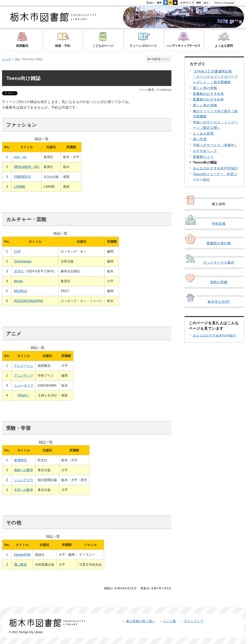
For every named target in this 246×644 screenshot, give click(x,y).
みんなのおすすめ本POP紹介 (216, 168)
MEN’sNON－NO (27, 167)
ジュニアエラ (24, 480)
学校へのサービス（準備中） (215, 145)
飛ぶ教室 (20, 564)
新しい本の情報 (205, 88)
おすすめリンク (205, 151)
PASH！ (24, 395)
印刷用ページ (161, 59)
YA (17, 59)
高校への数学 (24, 470)
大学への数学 (24, 490)
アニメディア (24, 375)
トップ (7, 59)
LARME (20, 187)
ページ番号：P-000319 (155, 90)
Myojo (18, 281)
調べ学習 (200, 139)
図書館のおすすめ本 (208, 94)
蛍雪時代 (20, 460)
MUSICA (20, 291)
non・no (20, 157)
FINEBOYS (22, 177)
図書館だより (203, 157)
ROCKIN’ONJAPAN (28, 301)
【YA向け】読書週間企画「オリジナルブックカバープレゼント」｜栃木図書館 (215, 77)
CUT (17, 251)
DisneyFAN (22, 555)
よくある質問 (203, 134)
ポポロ (19, 271)
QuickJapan (23, 261)
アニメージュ (24, 366)
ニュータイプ (24, 385)
